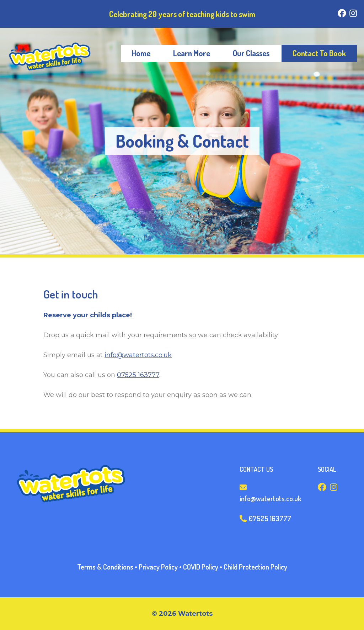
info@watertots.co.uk (138, 355)
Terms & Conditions (105, 567)
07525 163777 (138, 375)
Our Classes (251, 53)
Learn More (192, 53)
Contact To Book (319, 53)
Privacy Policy (158, 567)
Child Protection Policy (255, 567)
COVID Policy (201, 567)
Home (141, 53)
